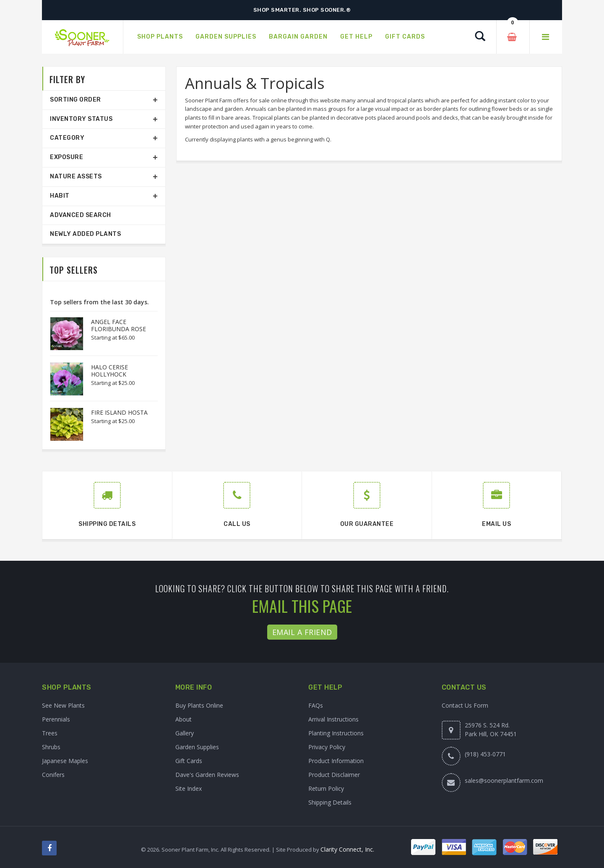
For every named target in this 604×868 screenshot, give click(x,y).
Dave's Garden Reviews (207, 775)
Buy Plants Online (199, 705)
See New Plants (63, 705)
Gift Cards (189, 761)
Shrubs (51, 747)
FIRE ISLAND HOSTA (119, 412)
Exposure (66, 157)
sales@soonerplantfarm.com (504, 780)
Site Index (189, 788)
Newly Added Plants (85, 234)
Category (67, 138)
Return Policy (326, 788)
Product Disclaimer (334, 775)
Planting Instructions (336, 733)
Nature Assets (76, 176)
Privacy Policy (327, 747)
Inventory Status (81, 119)
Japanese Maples (65, 761)
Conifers (53, 775)
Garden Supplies (197, 747)
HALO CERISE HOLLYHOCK (109, 371)
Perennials (56, 719)
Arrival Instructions (333, 719)
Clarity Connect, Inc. (347, 849)
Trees (50, 733)
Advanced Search (81, 215)
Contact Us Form (465, 705)
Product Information (336, 761)
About (184, 719)
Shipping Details (330, 802)
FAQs (316, 705)
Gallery (185, 733)
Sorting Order (75, 100)
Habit (60, 196)
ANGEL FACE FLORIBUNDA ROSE (118, 325)
